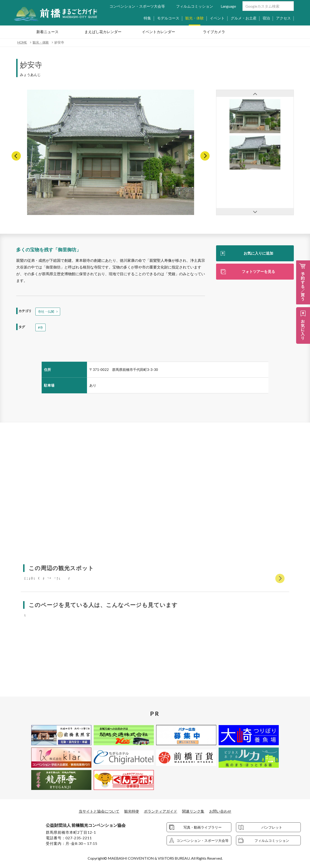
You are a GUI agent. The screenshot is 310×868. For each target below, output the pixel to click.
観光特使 (132, 811)
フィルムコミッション (195, 6)
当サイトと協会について (99, 811)
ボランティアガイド (161, 811)
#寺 (40, 327)
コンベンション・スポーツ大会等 (137, 6)
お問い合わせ (220, 811)
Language (228, 6)
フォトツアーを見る (258, 271)
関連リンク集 (193, 811)
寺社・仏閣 (46, 311)
